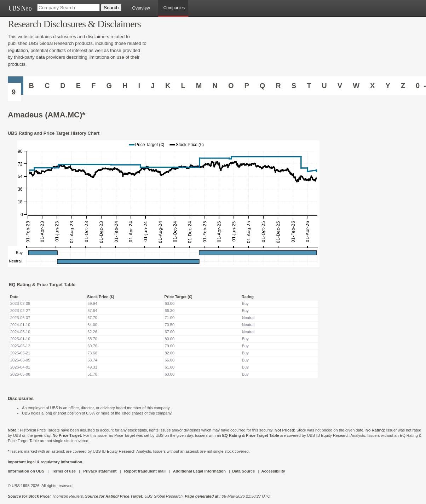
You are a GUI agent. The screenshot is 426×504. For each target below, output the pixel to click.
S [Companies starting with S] (294, 86)
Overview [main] (141, 8)
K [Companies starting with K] (168, 86)
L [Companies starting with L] (183, 86)
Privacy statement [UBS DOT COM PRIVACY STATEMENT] (100, 471)
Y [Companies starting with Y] (388, 86)
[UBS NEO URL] (20, 8)
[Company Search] (68, 8)
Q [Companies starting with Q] (263, 86)
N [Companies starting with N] (215, 86)
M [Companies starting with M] (199, 86)
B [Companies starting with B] (31, 86)
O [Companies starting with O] (231, 86)
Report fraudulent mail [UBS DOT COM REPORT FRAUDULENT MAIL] (145, 471)
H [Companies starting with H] (125, 86)
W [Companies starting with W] (356, 86)
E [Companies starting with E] (78, 86)
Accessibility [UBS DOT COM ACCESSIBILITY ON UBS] (273, 471)
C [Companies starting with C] (47, 86)
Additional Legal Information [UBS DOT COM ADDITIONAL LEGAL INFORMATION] (199, 471)
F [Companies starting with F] (93, 86)
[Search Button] (111, 8)
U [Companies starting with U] (324, 86)
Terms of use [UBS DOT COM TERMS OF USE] (64, 471)
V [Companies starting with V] (340, 86)
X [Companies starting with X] (372, 86)
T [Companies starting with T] (309, 86)
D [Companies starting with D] (63, 86)
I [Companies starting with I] (139, 86)
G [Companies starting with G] (109, 86)
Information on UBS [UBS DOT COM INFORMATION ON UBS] (27, 471)
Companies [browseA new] (174, 8)
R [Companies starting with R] (278, 86)
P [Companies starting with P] (246, 86)
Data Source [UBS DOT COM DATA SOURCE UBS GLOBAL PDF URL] (243, 471)
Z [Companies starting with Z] (403, 86)
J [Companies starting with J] (153, 86)
